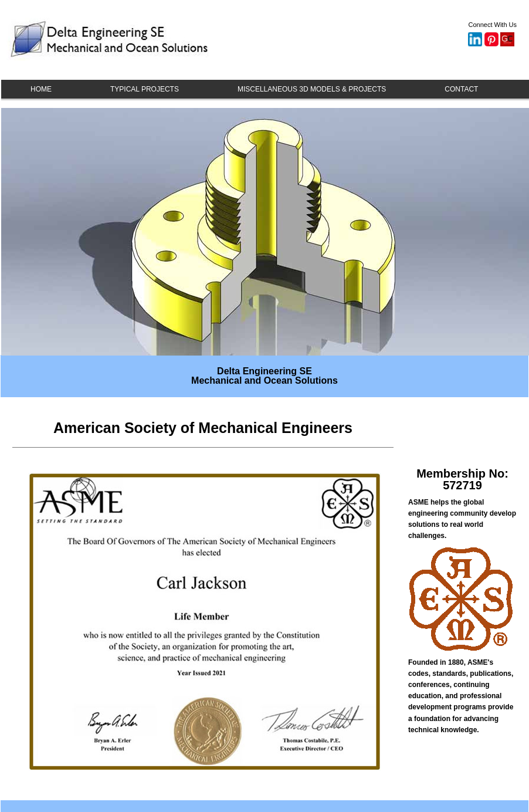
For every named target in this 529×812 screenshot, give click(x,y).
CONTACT (461, 89)
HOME (41, 89)
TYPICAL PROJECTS (145, 89)
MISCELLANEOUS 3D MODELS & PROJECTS (312, 89)
